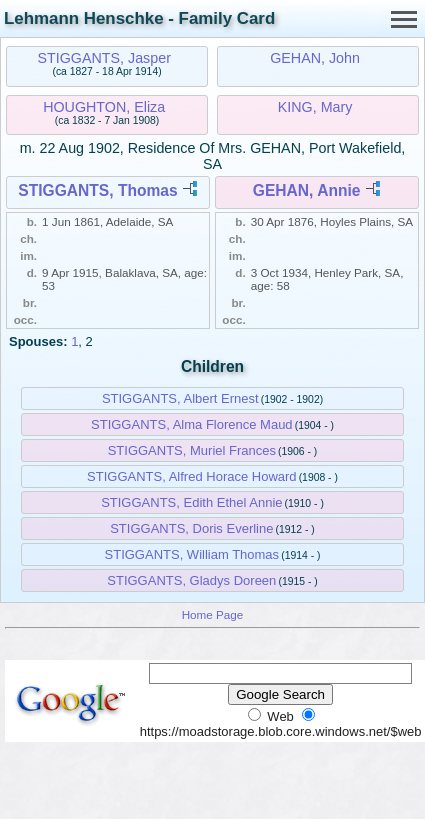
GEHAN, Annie (307, 190)
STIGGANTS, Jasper (103, 58)
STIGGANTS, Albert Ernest (180, 398)
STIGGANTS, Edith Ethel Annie (191, 502)
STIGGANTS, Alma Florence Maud (192, 424)
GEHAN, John (315, 58)
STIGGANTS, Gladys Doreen (191, 580)
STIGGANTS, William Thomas (192, 554)
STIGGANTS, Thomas (97, 190)
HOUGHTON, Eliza (104, 107)
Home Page (213, 614)
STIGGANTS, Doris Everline (191, 528)
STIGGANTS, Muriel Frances (192, 450)
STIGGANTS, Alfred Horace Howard (192, 476)
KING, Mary (315, 107)
